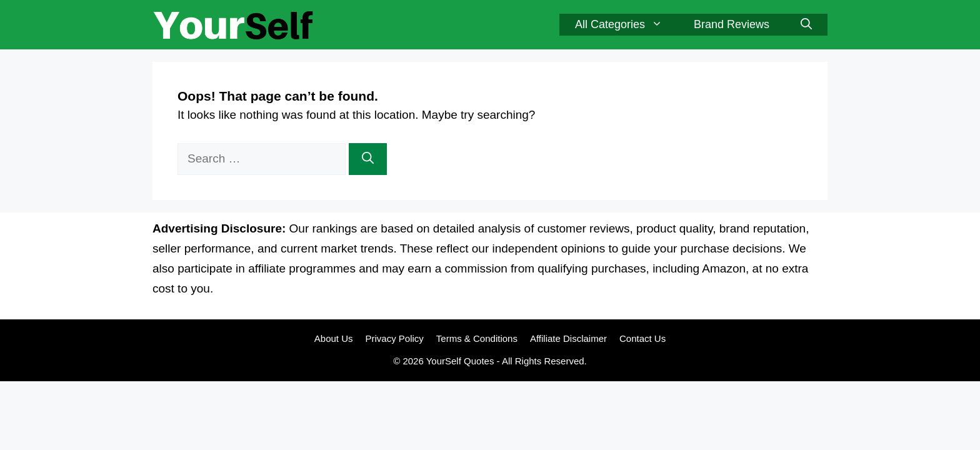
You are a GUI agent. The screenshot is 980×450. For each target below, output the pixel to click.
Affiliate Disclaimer (568, 338)
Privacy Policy (394, 338)
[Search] (368, 159)
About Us (334, 338)
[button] (806, 25)
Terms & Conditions (477, 338)
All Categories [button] (627, 25)
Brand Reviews (732, 24)
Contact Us (642, 338)
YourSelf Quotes (460, 361)
